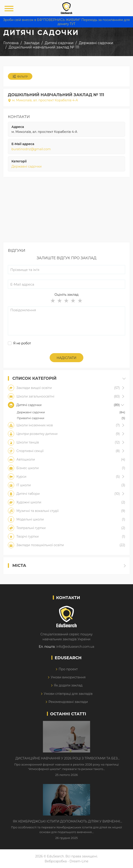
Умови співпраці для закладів (68, 694)
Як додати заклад (68, 685)
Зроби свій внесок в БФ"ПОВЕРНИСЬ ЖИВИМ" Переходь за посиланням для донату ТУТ (66, 22)
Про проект (68, 669)
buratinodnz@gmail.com (31, 149)
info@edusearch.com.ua (75, 647)
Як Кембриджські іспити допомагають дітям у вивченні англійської (66, 822)
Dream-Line (79, 861)
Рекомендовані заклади (68, 702)
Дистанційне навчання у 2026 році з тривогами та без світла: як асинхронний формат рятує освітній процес (66, 759)
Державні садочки (27, 166)
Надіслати (66, 358)
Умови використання (68, 677)
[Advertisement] (66, 211)
